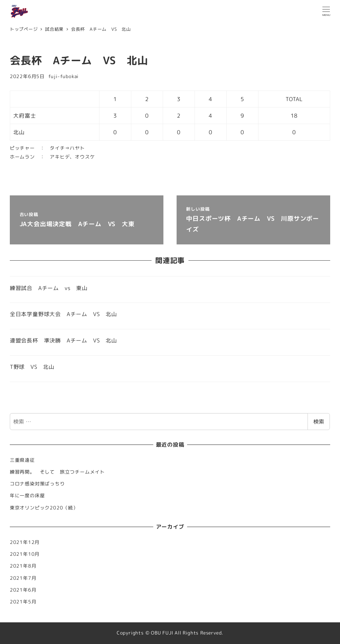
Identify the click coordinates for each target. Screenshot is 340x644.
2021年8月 (23, 566)
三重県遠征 (22, 460)
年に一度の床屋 (27, 496)
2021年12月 (25, 542)
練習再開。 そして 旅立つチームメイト (60, 472)
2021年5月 (23, 602)
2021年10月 (25, 554)
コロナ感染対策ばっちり (37, 484)
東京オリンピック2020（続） (44, 508)
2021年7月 (23, 578)
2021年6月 (23, 590)
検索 (319, 422)
